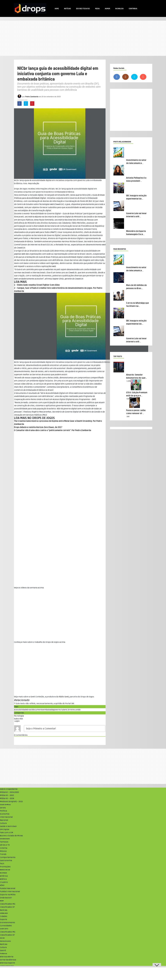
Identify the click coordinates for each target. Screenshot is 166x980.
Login (17, 721)
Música (3, 851)
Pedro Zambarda (32, 96)
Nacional (4, 820)
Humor (107, 8)
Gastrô (3, 950)
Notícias (68, 8)
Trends (3, 854)
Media (97, 8)
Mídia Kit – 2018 (7, 798)
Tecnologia (19, 716)
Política (3, 811)
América (4, 876)
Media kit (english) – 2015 (11, 802)
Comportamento (8, 857)
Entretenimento (5, 839)
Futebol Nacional (8, 888)
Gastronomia (6, 860)
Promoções (5, 867)
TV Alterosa (4, 954)
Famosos (4, 842)
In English (119, 8)
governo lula (59, 710)
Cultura (3, 823)
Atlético (3, 879)
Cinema (4, 848)
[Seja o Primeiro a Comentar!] (65, 729)
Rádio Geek (64, 697)
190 (128, 417)
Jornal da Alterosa (8, 960)
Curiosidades (6, 926)
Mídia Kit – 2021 (7, 795)
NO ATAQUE (3, 873)
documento (38, 710)
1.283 (129, 381)
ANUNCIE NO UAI (5, 870)
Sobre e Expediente (9, 789)
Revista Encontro (5, 941)
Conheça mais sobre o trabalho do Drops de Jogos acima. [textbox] (40, 642)
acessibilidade (21, 710)
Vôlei (2, 885)
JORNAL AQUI (4, 913)
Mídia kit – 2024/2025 (9, 792)
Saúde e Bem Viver (8, 826)
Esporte (4, 919)
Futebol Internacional (10, 891)
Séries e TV (5, 845)
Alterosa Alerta (7, 957)
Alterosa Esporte (7, 963)
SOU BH (2, 938)
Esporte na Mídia (8, 895)
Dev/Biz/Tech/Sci (83, 8)
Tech (2, 864)
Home (57, 8)
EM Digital (5, 829)
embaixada (48, 710)
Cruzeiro (4, 882)
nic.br (67, 710)
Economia (5, 814)
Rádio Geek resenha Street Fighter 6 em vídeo (38, 285)
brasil (30, 710)
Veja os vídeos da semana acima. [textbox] (29, 588)
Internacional (6, 817)
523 (128, 399)
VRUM (2, 901)
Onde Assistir (6, 898)
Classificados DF (7, 907)
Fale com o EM (7, 833)
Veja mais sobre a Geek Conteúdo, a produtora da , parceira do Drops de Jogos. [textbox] (54, 697)
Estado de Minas (5, 805)
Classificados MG (8, 904)
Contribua (133, 8)
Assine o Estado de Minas (11, 836)
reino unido (75, 710)
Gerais (3, 808)
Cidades (4, 916)
